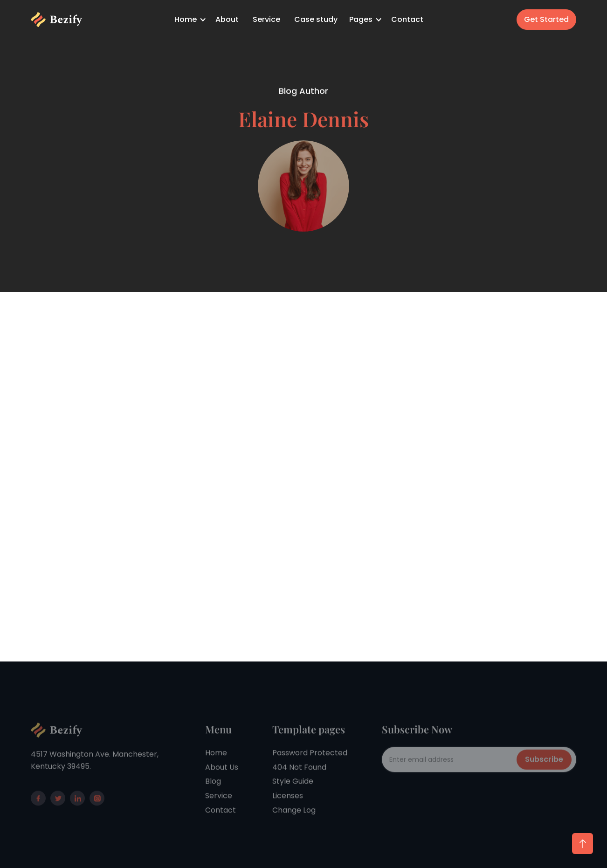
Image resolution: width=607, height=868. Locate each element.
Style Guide (293, 799)
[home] (57, 20)
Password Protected (310, 771)
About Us (222, 785)
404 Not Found (299, 785)
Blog (213, 799)
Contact (407, 19)
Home (216, 771)
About (227, 19)
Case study (316, 19)
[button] (191, 20)
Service (266, 19)
